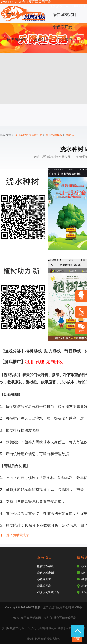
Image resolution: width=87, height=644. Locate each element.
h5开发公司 (29, 628)
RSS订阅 (47, 618)
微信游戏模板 (34, 15)
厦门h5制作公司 (11, 628)
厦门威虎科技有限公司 (29, 135)
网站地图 (35, 618)
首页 (11, 15)
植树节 (70, 135)
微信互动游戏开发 (65, 618)
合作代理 (42, 40)
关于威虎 (64, 40)
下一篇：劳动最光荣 (15, 535)
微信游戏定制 (64, 15)
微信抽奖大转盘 (51, 639)
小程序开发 (62, 27)
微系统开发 (17, 40)
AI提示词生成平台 (48, 592)
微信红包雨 (33, 639)
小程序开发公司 (47, 628)
